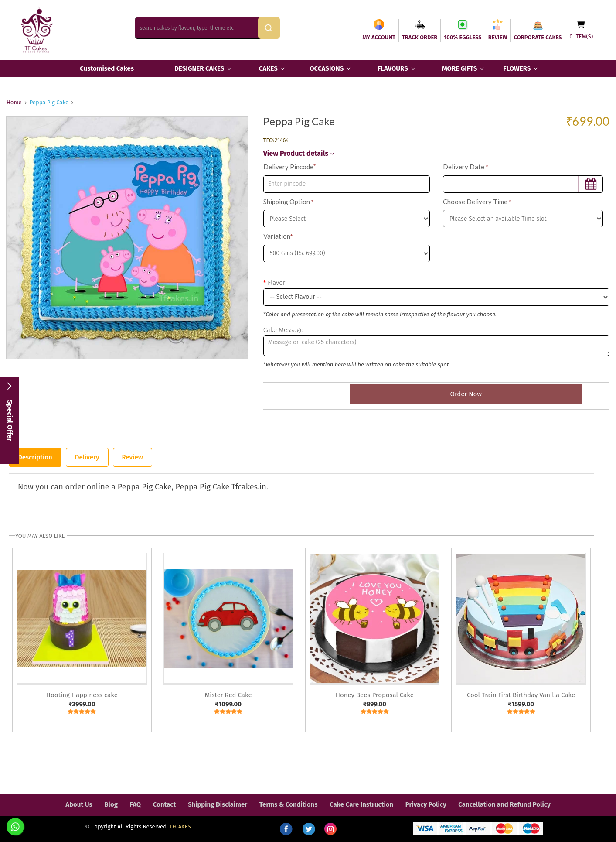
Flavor (276, 283)
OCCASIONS (327, 68)
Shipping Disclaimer (218, 804)
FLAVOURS (393, 68)
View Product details (299, 153)
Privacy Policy (426, 804)
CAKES (268, 68)
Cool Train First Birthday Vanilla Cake (521, 695)
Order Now (436, 394)
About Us (79, 804)
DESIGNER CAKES (199, 68)
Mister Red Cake (228, 695)
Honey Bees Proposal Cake (375, 695)
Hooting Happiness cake (82, 695)
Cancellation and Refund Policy (504, 804)
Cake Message (283, 330)
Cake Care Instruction (361, 804)
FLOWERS (517, 68)
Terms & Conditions (289, 804)
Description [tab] (35, 457)
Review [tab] (133, 457)
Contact (165, 804)
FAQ (136, 804)
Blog (111, 804)
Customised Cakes (107, 68)
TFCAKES (180, 827)
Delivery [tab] (87, 457)
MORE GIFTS (459, 68)
